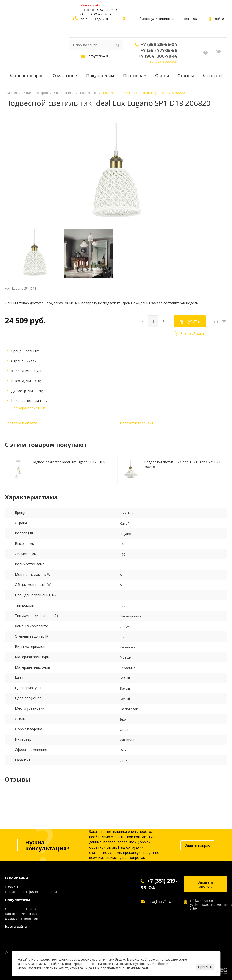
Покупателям (17, 900)
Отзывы (11, 887)
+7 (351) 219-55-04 (159, 45)
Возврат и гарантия (137, 423)
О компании (16, 878)
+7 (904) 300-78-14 (158, 56)
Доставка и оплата (21, 423)
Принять (205, 967)
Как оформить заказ (22, 914)
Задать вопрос (197, 845)
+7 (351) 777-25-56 (159, 50)
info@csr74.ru (98, 56)
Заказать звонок (163, 61)
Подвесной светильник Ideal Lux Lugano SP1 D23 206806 (182, 464)
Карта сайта (16, 927)
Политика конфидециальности (31, 892)
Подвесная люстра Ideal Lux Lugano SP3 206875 (69, 462)
